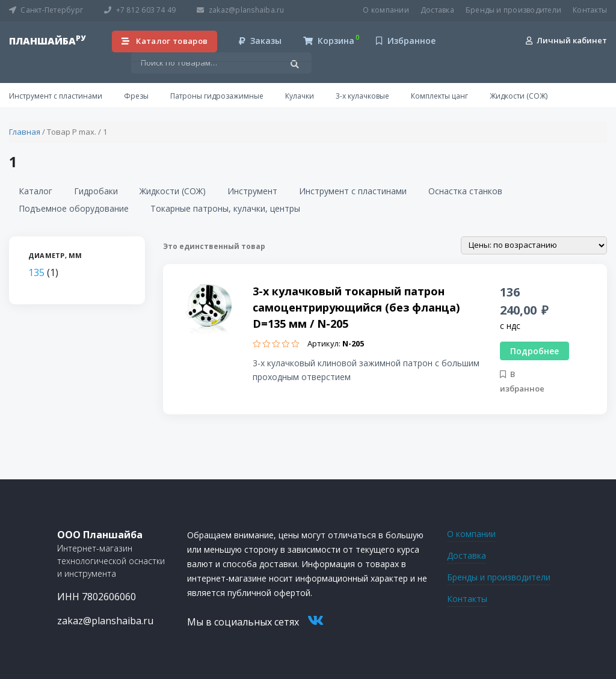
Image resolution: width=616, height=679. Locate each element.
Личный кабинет (566, 40)
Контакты (590, 10)
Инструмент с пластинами (56, 96)
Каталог (35, 191)
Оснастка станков (465, 191)
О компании (386, 10)
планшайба (47, 41)
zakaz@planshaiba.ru (240, 10)
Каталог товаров (165, 41)
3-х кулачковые (362, 96)
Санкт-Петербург (46, 10)
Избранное (406, 41)
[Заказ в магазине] (534, 245)
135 (36, 272)
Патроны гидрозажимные (217, 96)
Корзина (329, 41)
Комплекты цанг (439, 96)
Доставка (437, 10)
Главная (25, 132)
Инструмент (252, 191)
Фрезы (136, 96)
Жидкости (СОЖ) (519, 96)
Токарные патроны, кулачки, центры (225, 208)
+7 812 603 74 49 (140, 10)
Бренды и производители (513, 10)
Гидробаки (96, 191)
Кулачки (300, 96)
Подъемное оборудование (74, 208)
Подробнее (534, 351)
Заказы (260, 41)
